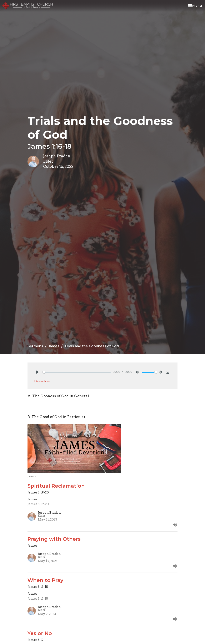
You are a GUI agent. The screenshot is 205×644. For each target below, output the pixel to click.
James (54, 346)
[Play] (37, 372)
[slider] (77, 372)
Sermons (35, 346)
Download (43, 381)
